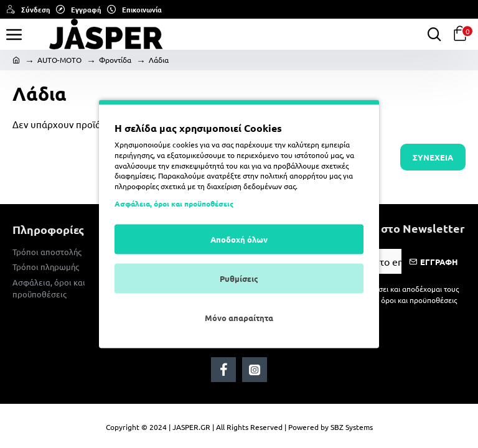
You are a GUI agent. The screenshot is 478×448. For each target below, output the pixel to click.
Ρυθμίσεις (239, 278)
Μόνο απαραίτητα (239, 317)
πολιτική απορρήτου (294, 175)
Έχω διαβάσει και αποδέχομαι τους (394, 295)
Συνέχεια (433, 157)
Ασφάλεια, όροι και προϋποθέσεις (174, 203)
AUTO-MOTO (59, 60)
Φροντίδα (115, 60)
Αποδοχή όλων (239, 239)
